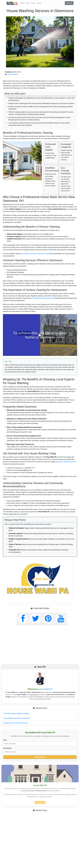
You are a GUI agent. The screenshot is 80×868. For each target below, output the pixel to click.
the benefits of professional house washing (36, 254)
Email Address (8, 748)
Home (23, 3)
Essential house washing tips (42, 298)
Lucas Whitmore (13, 74)
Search (69, 3)
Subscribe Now (40, 757)
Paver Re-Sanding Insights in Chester (16, 713)
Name (5, 740)
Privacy (33, 3)
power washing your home (67, 462)
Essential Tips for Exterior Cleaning (16, 723)
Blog (28, 3)
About (39, 3)
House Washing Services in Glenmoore (17, 718)
